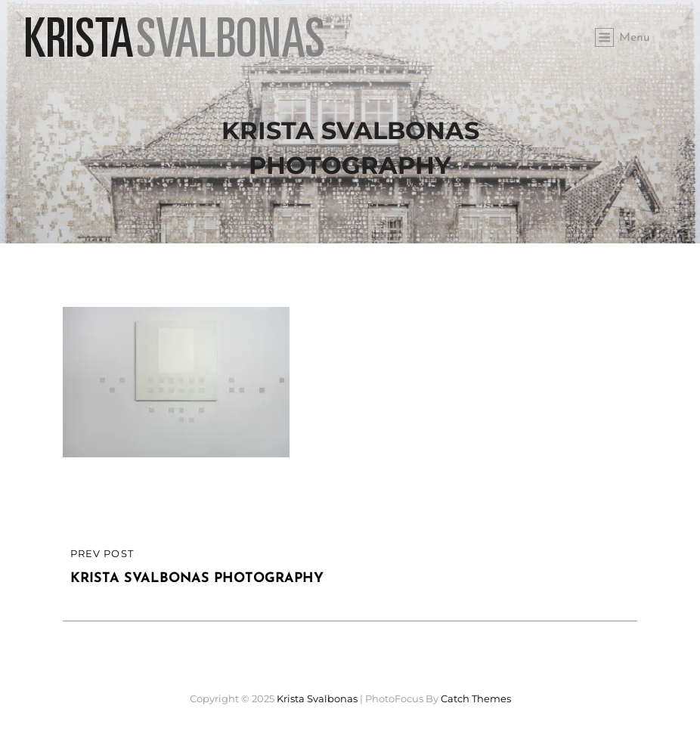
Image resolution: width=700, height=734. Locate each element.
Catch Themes (476, 698)
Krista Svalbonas (317, 698)
